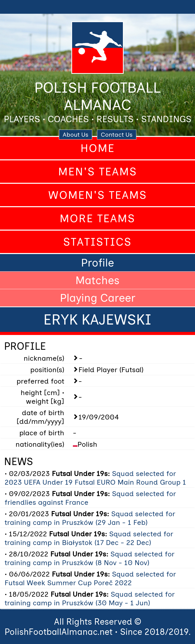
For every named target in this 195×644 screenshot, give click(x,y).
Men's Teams (98, 172)
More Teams (97, 218)
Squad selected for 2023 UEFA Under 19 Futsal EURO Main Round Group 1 (95, 478)
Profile (97, 263)
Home (98, 148)
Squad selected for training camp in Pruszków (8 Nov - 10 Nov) (90, 558)
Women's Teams (98, 195)
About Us (76, 135)
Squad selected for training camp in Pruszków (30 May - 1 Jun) (90, 598)
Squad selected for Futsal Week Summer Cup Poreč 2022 (90, 578)
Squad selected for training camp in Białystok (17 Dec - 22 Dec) (89, 538)
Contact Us (117, 135)
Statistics (97, 242)
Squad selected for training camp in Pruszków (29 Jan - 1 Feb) (90, 518)
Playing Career (98, 298)
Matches (97, 280)
